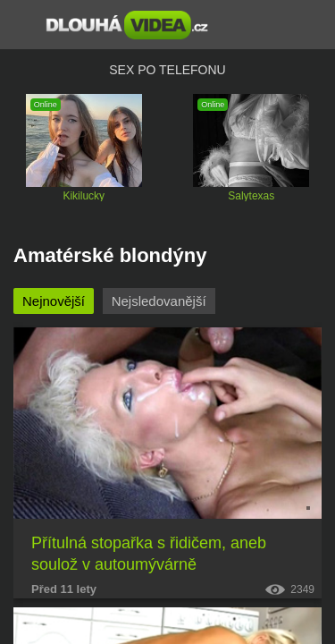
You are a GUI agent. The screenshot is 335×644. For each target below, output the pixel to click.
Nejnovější (54, 301)
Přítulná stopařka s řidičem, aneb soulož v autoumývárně (149, 554)
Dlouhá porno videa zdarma (127, 25)
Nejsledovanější (159, 301)
